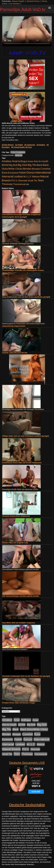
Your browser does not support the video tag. (27, 31)
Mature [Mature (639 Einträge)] (36, 177)
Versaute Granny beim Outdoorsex (16, 516)
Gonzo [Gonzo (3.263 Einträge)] (31, 173)
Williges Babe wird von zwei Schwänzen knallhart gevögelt (26, 436)
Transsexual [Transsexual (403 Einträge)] (19, 184)
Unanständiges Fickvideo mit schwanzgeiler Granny (23, 270)
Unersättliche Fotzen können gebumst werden (21, 569)
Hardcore (19, 155)
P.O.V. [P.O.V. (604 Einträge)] (14, 180)
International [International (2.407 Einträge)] (43, 173)
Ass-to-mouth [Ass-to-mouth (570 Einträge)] (41, 161)
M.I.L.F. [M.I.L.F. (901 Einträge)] (28, 176)
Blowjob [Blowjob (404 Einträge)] (36, 169)
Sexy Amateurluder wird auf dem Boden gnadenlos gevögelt (26, 297)
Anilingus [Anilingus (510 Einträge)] (23, 161)
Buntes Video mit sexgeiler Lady (15, 543)
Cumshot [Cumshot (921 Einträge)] (45, 169)
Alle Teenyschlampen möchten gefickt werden (21, 596)
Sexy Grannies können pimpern (15, 649)
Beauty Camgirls (18, 1)
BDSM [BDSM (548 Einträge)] (5, 165)
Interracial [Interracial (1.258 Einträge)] (8, 176)
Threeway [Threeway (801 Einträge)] (7, 184)
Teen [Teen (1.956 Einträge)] (41, 180)
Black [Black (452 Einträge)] (39, 165)
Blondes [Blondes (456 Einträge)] (27, 169)
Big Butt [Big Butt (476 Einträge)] (13, 165)
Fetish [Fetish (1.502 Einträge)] (22, 173)
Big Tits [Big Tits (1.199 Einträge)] (32, 165)
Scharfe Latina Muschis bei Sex (15, 353)
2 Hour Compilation (18, 152)
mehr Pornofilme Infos (10, 140)
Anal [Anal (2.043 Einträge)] (15, 161)
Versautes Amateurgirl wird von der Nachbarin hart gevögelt (26, 676)
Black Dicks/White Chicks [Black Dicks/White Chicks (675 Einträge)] (34, 729)
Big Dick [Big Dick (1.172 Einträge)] (22, 165)
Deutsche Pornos (33, 1)
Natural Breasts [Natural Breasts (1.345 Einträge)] (11, 749)
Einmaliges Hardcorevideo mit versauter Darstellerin (23, 409)
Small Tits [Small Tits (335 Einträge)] (33, 181)
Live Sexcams (15, 4)
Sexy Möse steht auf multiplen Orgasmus (19, 623)
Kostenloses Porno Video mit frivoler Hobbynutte (22, 463)
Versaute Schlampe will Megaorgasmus (18, 244)
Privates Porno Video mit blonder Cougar (19, 703)
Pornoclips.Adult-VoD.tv (23, 10)
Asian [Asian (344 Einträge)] (31, 161)
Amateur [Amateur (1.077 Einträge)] (7, 161)
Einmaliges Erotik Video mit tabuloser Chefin (20, 489)
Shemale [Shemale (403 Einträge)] (23, 181)
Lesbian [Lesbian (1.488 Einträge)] (18, 176)
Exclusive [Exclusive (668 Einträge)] (13, 173)
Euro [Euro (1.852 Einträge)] (5, 173)
